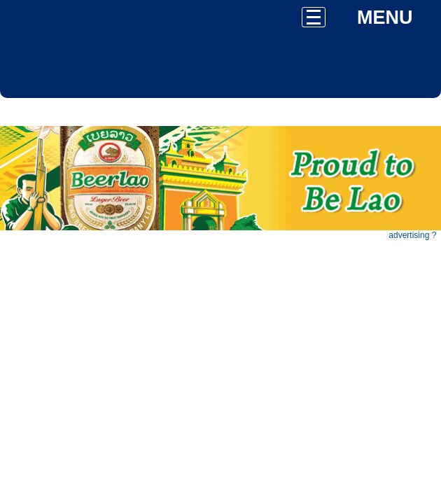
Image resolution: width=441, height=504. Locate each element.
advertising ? (412, 235)
